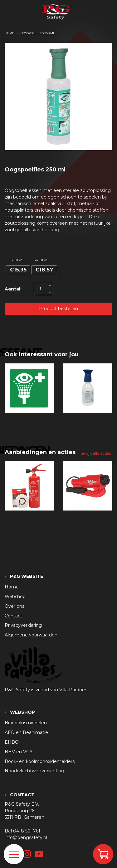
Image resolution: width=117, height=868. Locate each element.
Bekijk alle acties (96, 453)
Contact (13, 616)
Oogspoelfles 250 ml (38, 33)
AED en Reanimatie (26, 732)
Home (9, 33)
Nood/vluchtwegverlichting (34, 771)
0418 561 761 (27, 831)
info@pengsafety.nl (26, 837)
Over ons (15, 606)
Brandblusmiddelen (26, 723)
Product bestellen (58, 309)
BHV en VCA (19, 752)
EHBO (12, 742)
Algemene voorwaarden (31, 635)
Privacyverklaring (23, 625)
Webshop (15, 597)
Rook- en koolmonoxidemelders (40, 761)
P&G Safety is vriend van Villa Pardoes (46, 690)
